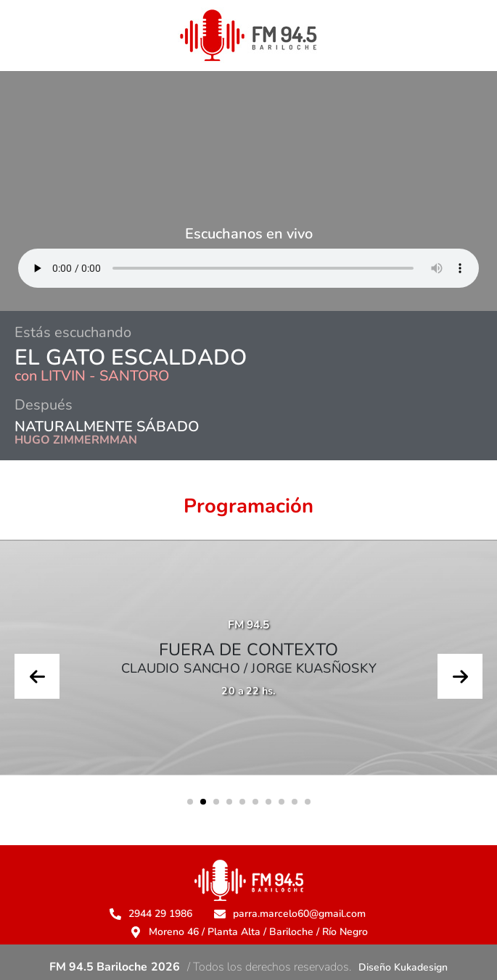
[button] (190, 802)
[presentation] (37, 676)
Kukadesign (421, 967)
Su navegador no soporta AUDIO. (248, 268)
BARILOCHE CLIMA (248, 133)
